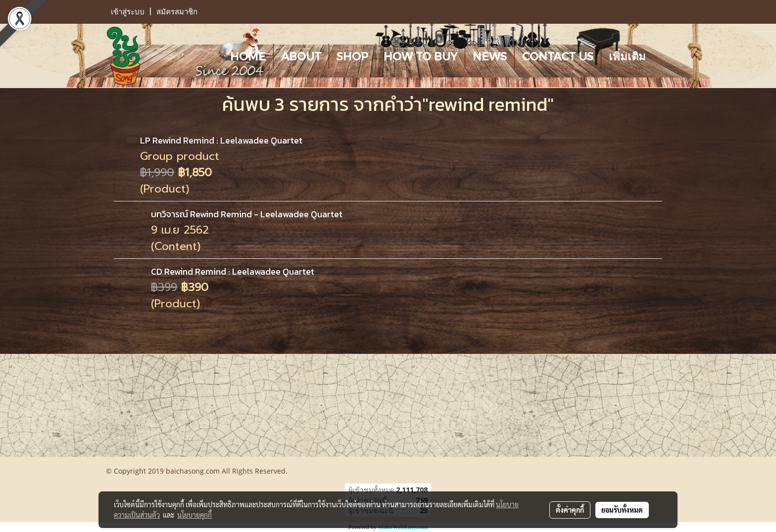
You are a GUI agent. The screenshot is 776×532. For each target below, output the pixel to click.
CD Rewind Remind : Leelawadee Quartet (233, 271)
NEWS (490, 56)
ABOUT (301, 56)
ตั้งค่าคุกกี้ (570, 510)
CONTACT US (558, 56)
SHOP (352, 56)
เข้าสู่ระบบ (128, 12)
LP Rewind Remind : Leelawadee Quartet (221, 140)
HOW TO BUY (420, 56)
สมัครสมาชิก (177, 12)
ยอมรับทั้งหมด (622, 510)
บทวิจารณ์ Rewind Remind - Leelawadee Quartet (247, 214)
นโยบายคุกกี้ (194, 515)
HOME (248, 56)
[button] (662, 56)
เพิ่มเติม (627, 56)
